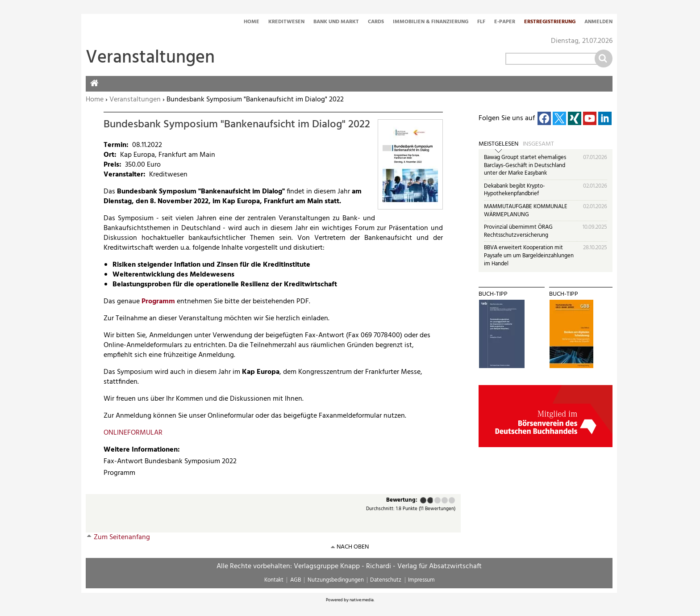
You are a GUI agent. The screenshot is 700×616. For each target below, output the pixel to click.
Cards (376, 22)
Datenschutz (386, 580)
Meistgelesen (498, 144)
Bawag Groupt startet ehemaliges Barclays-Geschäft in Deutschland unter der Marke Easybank (525, 165)
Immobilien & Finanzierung (431, 22)
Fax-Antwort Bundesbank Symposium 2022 (170, 461)
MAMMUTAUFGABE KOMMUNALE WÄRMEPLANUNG (526, 211)
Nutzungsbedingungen (336, 580)
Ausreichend (430, 500)
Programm (158, 302)
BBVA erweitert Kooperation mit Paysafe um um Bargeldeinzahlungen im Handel (529, 256)
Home (252, 22)
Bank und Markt (336, 22)
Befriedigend (437, 500)
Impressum (421, 580)
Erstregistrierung (550, 22)
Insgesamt (538, 144)
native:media (362, 600)
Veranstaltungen (135, 100)
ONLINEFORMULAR (133, 433)
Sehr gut (452, 500)
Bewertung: (402, 501)
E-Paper (505, 22)
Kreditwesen (286, 22)
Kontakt (274, 580)
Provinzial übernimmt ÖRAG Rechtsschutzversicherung (518, 231)
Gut (445, 500)
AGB (296, 580)
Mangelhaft (423, 500)
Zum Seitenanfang (122, 537)
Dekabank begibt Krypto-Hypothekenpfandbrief (515, 190)
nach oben (353, 547)
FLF (481, 22)
